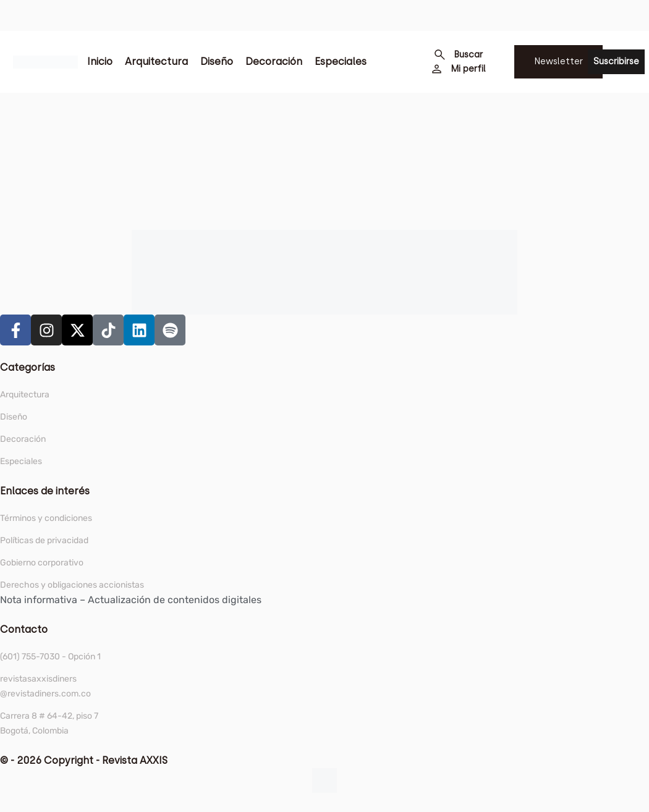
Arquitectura (156, 61)
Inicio (100, 61)
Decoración (274, 61)
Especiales (341, 61)
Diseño (217, 61)
